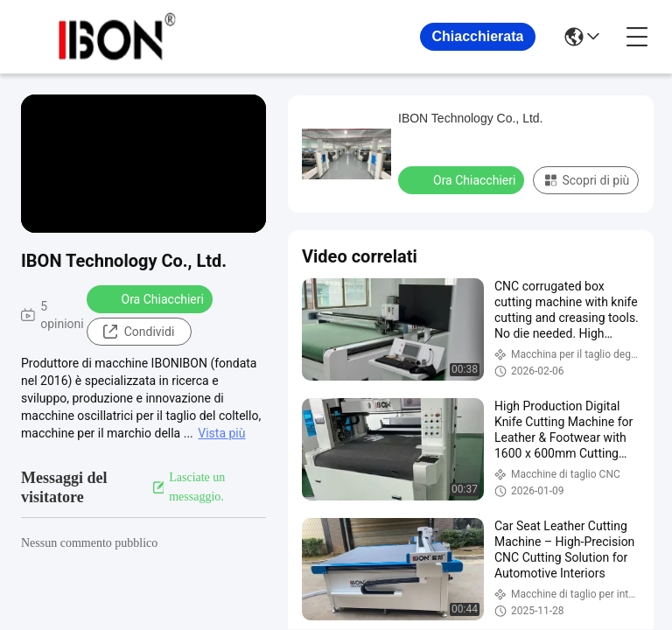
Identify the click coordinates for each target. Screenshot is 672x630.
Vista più (221, 433)
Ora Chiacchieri (151, 298)
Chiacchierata (478, 36)
